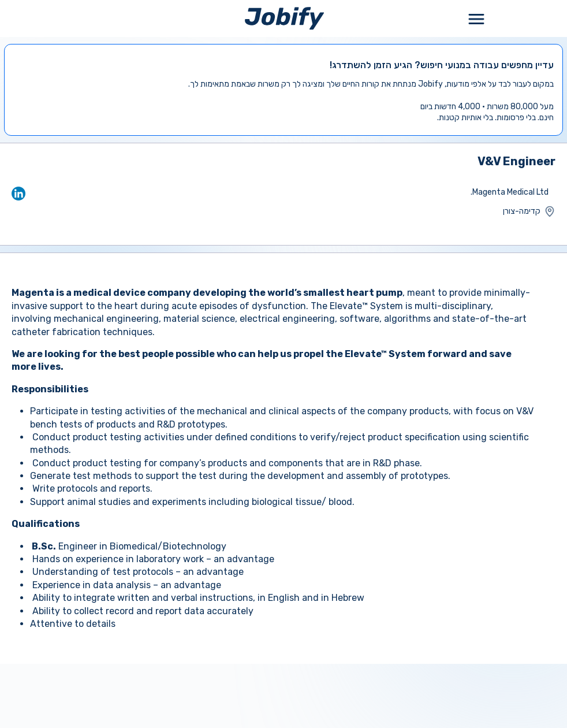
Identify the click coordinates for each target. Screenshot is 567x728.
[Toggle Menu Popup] (476, 18)
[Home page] (284, 18)
